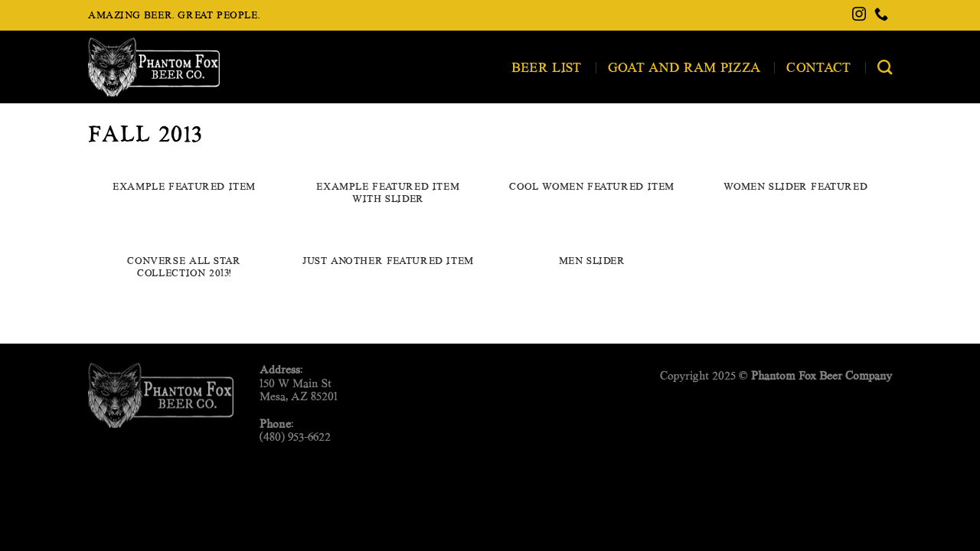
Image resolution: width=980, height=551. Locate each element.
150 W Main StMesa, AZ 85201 (299, 390)
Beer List (547, 67)
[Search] (885, 67)
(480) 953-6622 (295, 437)
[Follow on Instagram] (859, 15)
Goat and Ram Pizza (684, 67)
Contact (818, 67)
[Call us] (881, 15)
